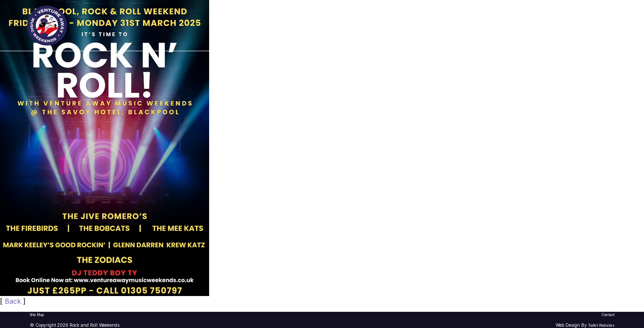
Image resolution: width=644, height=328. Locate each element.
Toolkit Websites (601, 325)
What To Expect (454, 26)
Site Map (37, 315)
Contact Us (511, 26)
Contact (608, 315)
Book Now (595, 25)
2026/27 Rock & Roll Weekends (364, 26)
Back (13, 301)
